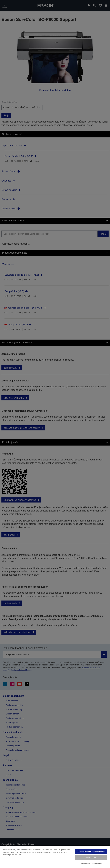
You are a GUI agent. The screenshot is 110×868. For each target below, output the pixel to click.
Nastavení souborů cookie (91, 863)
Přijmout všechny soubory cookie (91, 851)
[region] (55, 857)
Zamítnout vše (91, 857)
